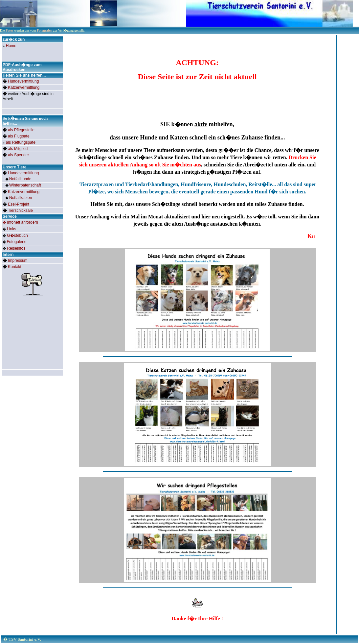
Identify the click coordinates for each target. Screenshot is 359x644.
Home (11, 46)
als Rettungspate (21, 142)
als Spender (18, 155)
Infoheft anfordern (22, 222)
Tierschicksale (20, 211)
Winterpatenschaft (25, 185)
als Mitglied (18, 149)
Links (11, 229)
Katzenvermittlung (24, 87)
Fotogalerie (17, 242)
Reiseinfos (16, 248)
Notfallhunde (20, 179)
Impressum (18, 260)
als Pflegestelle (21, 130)
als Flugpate (19, 136)
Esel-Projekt (19, 204)
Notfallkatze (21, 198)
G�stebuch (17, 235)
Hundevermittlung (23, 81)
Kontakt (15, 267)
